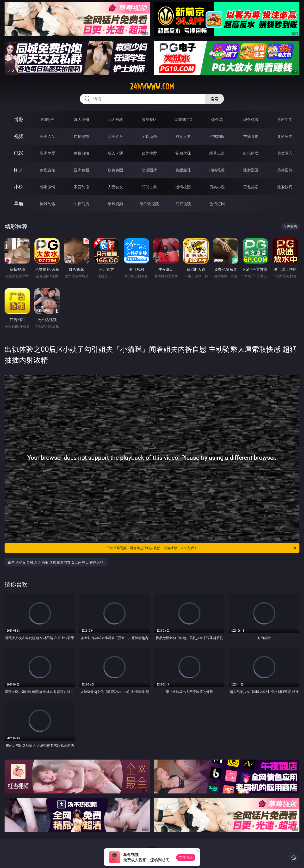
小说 (19, 187)
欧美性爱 (149, 153)
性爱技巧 (285, 187)
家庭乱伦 (81, 187)
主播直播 (251, 136)
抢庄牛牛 (285, 120)
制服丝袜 (183, 153)
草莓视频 (115, 204)
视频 (19, 136)
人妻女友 (115, 187)
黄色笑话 (251, 187)
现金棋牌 (251, 120)
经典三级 (217, 153)
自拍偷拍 (81, 136)
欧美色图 (115, 170)
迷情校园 (183, 187)
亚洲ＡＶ (48, 136)
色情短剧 (217, 204)
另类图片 (285, 170)
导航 (19, 204)
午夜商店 (81, 204)
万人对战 (115, 120)
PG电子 (47, 120)
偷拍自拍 (81, 153)
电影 (19, 153)
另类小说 (217, 187)
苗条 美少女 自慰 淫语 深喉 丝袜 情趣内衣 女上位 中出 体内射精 (56, 562)
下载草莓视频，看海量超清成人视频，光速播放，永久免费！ (202, 548)
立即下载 (186, 857)
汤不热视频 (149, 204)
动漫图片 (149, 170)
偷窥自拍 (48, 170)
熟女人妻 (183, 136)
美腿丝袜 (183, 170)
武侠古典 (149, 187)
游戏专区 (149, 120)
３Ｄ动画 (149, 136)
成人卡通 (115, 153)
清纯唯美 (217, 170)
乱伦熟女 (251, 153)
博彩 (19, 119)
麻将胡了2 (183, 120)
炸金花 (217, 120)
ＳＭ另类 (285, 136)
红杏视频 (183, 204)
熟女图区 (251, 170)
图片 (19, 170)
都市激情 (48, 187)
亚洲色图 (81, 170)
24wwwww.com (152, 87)
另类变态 (285, 153)
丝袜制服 (217, 136)
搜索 (214, 99)
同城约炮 (48, 204)
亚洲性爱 (48, 153)
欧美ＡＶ (115, 136)
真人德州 (81, 120)
